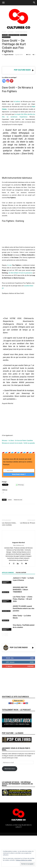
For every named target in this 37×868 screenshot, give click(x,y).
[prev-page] (3, 635)
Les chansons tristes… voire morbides (9, 524)
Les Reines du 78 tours (28, 523)
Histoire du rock (6, 37)
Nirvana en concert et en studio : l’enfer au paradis (18, 443)
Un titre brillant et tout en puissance (20, 273)
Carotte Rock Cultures (21, 32)
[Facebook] (4, 81)
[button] (3, 3)
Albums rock (6, 592)
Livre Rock (11, 32)
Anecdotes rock (6, 611)
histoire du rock (18, 500)
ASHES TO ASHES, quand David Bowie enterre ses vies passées (24, 608)
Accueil (4, 32)
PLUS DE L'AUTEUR (21, 573)
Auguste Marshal (9, 55)
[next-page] (6, 635)
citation (10, 500)
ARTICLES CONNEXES (8, 573)
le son (10, 265)
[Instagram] (8, 81)
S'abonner (30, 666)
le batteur (17, 102)
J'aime (32, 658)
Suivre (32, 662)
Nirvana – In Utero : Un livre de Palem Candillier (17, 441)
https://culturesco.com (18, 545)
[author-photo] (19, 540)
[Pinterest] (12, 81)
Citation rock (24, 35)
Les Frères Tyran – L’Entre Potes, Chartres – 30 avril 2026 (23, 599)
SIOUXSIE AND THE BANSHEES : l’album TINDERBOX (20, 590)
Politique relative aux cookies (24, 860)
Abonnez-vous (10, 769)
